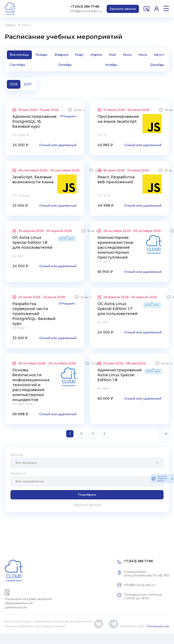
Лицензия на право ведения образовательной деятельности (28, 603)
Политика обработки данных (162, 479)
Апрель (96, 55)
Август (159, 55)
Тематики (18, 473)
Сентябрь (18, 65)
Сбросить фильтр (87, 505)
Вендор (17, 455)
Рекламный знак (158, 626)
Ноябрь (111, 65)
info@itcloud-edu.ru (86, 11)
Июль (143, 55)
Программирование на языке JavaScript (118, 119)
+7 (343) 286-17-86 (85, 7)
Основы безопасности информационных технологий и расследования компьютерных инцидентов (31, 385)
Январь (42, 55)
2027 (28, 84)
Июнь (127, 55)
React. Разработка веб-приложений (116, 179)
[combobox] (87, 463)
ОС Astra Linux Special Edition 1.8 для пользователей (32, 242)
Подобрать (87, 495)
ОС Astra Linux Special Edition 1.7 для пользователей (118, 309)
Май (112, 55)
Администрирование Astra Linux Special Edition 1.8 (120, 375)
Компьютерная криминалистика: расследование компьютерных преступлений (116, 247)
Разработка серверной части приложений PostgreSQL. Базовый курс (34, 314)
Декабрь (157, 65)
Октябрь (65, 65)
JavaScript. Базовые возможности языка (33, 179)
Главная (10, 25)
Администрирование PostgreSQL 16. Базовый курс (35, 121)
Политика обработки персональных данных (35, 626)
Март (79, 55)
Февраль (61, 55)
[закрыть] (172, 479)
